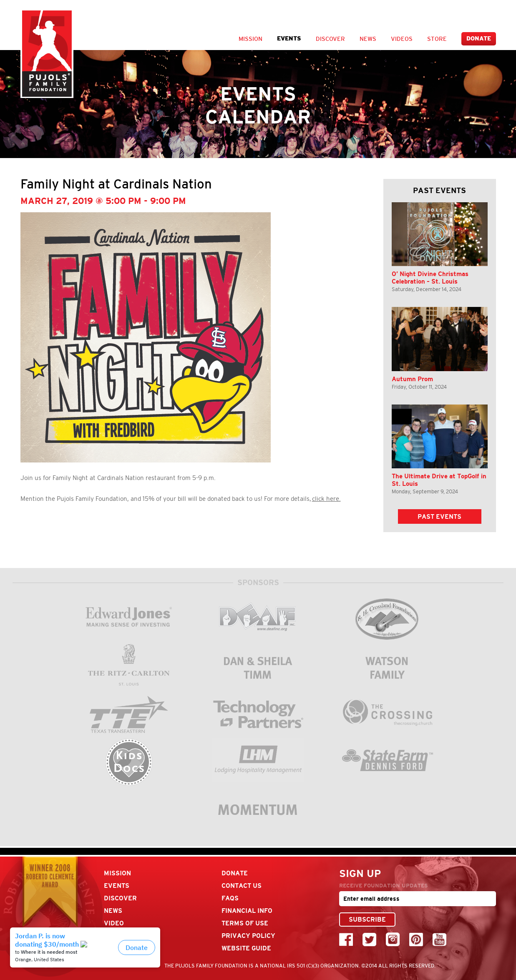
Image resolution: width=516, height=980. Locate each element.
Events (289, 39)
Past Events (439, 516)
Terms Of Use (245, 923)
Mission (250, 39)
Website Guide (246, 948)
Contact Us (242, 886)
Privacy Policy (248, 936)
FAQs (230, 898)
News (368, 39)
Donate (479, 39)
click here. (326, 499)
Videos (402, 39)
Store (437, 39)
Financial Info (247, 911)
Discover (330, 39)
